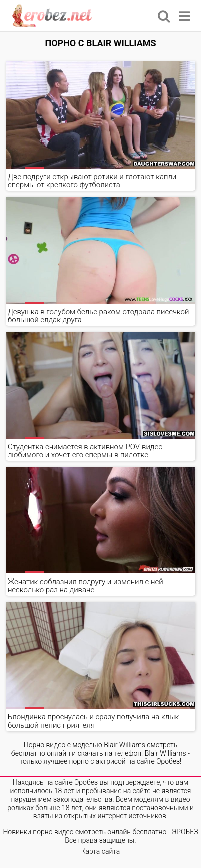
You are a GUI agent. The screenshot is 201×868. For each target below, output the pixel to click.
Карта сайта (101, 851)
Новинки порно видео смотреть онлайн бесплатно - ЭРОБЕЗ (100, 832)
